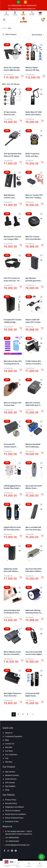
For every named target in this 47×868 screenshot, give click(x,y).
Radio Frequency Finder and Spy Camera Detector (33, 156)
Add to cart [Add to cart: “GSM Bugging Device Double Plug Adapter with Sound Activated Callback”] (21, 494)
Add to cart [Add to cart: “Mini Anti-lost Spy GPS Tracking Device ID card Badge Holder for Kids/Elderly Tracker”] (21, 370)
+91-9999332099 (14, 6)
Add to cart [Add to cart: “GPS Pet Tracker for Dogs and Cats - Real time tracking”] (21, 287)
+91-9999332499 (30, 6)
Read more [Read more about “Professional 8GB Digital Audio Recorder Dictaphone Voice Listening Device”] (42, 702)
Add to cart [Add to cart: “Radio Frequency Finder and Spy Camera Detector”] (42, 162)
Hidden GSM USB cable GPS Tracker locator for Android (33, 322)
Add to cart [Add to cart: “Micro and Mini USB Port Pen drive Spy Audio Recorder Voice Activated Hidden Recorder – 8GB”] (42, 536)
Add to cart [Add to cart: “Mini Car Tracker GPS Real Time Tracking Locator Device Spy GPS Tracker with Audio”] (42, 204)
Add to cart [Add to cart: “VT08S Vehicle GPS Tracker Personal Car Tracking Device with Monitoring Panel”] (42, 370)
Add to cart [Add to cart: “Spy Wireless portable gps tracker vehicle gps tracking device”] (42, 287)
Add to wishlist (20, 45)
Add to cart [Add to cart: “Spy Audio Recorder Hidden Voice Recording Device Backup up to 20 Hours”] (42, 494)
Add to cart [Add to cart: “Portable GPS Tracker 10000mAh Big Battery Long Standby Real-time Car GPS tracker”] (21, 328)
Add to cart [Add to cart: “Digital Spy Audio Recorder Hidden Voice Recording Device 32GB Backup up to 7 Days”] (21, 577)
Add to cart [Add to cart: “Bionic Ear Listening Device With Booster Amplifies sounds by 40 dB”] (22, 76)
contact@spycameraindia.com (24, 9)
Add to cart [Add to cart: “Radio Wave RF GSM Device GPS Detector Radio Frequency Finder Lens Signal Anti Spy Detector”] (42, 121)
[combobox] (38, 35)
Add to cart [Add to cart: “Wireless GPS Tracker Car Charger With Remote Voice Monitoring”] (21, 245)
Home (4, 28)
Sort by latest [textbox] (37, 35)
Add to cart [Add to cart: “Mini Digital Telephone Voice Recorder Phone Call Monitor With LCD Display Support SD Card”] (21, 702)
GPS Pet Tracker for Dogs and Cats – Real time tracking (12, 281)
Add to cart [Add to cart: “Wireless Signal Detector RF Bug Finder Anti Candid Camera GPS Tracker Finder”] (44, 76)
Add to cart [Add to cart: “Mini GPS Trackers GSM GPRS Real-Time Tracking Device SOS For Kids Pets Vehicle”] (42, 411)
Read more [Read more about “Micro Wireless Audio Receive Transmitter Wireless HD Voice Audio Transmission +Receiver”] (22, 661)
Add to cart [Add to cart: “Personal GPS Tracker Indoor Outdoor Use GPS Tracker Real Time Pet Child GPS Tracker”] (21, 453)
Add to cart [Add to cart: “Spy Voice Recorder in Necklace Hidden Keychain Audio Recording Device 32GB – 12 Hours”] (42, 577)
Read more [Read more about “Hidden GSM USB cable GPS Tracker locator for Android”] (42, 328)
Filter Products (9, 35)
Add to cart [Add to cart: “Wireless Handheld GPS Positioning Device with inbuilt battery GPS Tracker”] (42, 453)
